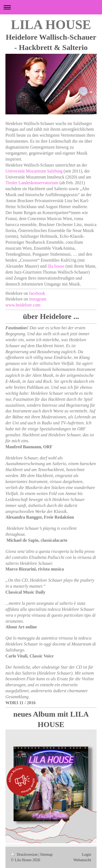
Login (87, 855)
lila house (56, 266)
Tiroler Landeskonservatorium (32, 183)
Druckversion (25, 855)
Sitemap (47, 855)
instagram (38, 299)
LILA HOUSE (51, 25)
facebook (37, 293)
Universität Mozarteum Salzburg (34, 171)
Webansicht (82, 860)
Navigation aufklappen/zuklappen (51, 7)
